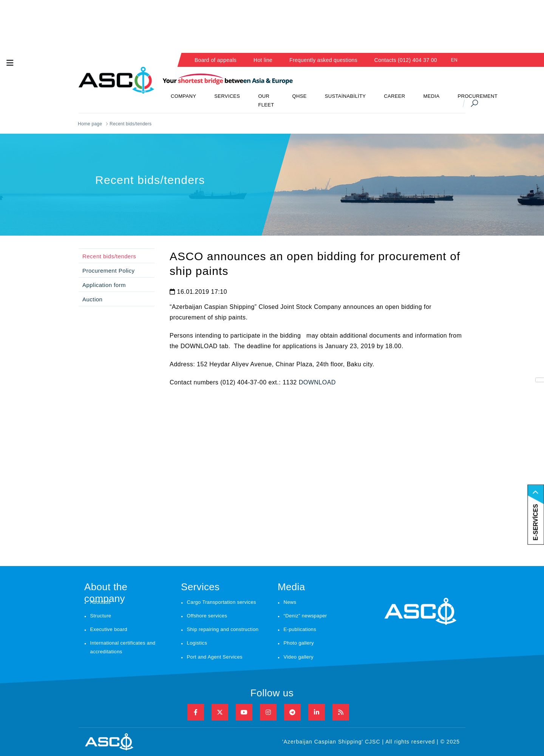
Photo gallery (299, 643)
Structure (101, 616)
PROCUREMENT (478, 96)
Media (291, 587)
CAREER (394, 96)
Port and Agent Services (215, 657)
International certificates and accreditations (123, 647)
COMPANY (183, 96)
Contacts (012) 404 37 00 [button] (406, 60)
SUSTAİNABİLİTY (345, 96)
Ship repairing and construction (223, 629)
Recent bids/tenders (109, 256)
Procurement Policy (109, 271)
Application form (104, 285)
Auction (92, 299)
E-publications (300, 629)
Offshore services (207, 616)
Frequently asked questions (323, 60)
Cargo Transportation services (222, 602)
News (290, 602)
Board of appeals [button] (216, 60)
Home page (90, 124)
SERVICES (227, 96)
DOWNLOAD (317, 382)
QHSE (300, 96)
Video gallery (299, 657)
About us (100, 602)
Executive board (109, 629)
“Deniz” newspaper (305, 616)
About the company (106, 589)
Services (200, 587)
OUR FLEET (266, 100)
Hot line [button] (263, 60)
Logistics (197, 643)
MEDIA (432, 96)
